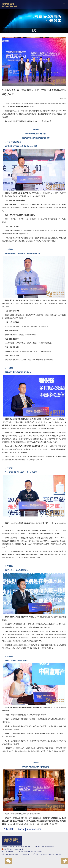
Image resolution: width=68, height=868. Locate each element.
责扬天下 (21, 829)
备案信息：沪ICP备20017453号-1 (45, 847)
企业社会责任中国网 (34, 829)
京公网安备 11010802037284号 (12, 849)
